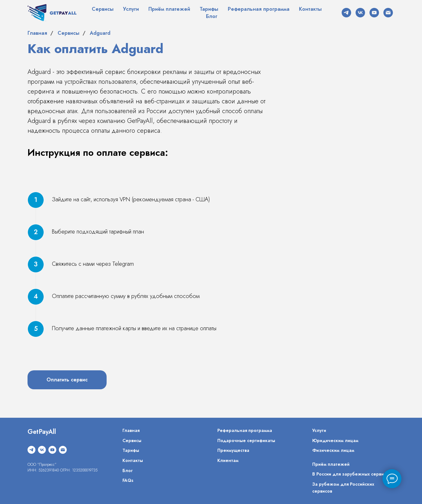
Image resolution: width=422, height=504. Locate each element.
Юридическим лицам (335, 440)
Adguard (100, 33)
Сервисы (103, 9)
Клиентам (228, 460)
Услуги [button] (131, 9)
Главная (37, 33)
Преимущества (233, 450)
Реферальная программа (259, 9)
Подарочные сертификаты (246, 440)
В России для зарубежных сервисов (352, 474)
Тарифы (209, 9)
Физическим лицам (333, 450)
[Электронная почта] (388, 13)
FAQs (128, 480)
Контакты (310, 9)
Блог (212, 16)
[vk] (360, 13)
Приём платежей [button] (169, 9)
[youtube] (374, 13)
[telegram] (346, 13)
